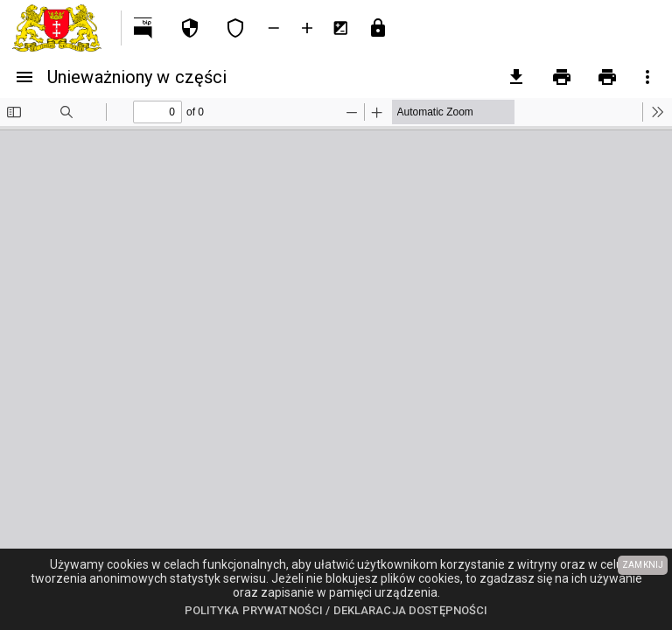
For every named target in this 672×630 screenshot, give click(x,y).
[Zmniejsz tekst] (274, 28)
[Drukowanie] (562, 77)
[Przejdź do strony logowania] (378, 28)
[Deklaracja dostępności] (235, 28)
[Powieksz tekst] (307, 28)
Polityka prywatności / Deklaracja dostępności (336, 610)
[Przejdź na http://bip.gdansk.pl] (144, 28)
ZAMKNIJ (643, 565)
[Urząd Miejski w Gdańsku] (60, 28)
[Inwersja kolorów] (340, 28)
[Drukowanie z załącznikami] (607, 77)
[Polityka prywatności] (190, 28)
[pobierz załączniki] (516, 77)
